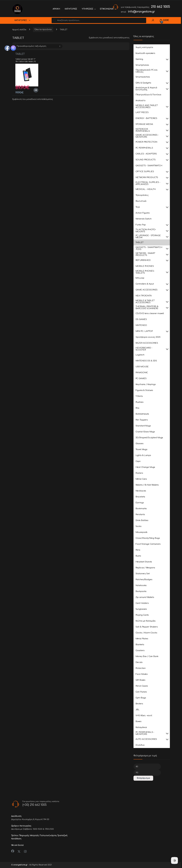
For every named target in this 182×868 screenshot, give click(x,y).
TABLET (20, 54)
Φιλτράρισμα (143, 778)
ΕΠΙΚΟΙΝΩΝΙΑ (107, 9)
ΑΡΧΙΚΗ (56, 9)
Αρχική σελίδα (19, 29)
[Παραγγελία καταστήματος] (39, 46)
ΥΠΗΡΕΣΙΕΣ (87, 9)
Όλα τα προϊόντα (43, 29)
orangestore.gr (20, 865)
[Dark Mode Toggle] (174, 860)
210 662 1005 (160, 7)
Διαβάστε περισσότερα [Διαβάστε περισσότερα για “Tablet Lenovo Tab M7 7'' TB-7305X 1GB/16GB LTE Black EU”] (36, 90)
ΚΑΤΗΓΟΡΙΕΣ (71, 9)
